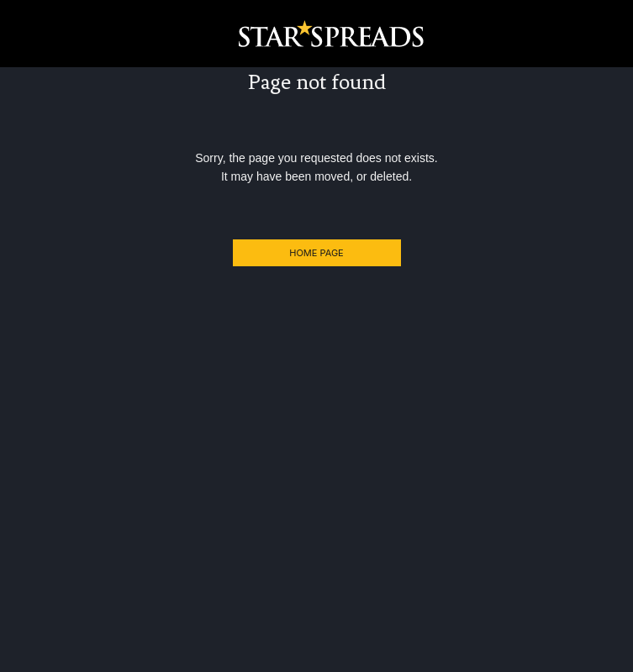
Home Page (316, 253)
